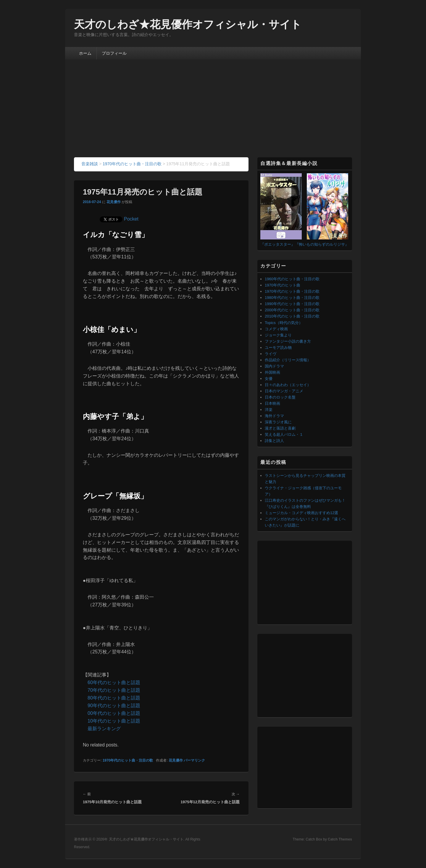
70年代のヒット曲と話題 (114, 690)
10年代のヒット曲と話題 (114, 721)
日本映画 (272, 403)
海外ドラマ (274, 416)
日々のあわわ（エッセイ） (288, 385)
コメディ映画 (276, 329)
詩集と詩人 (274, 441)
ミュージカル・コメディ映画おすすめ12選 (301, 513)
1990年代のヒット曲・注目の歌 (292, 304)
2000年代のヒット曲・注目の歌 (292, 310)
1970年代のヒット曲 (283, 285)
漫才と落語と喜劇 (280, 428)
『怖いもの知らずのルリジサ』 (322, 244)
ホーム (85, 53)
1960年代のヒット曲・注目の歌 (292, 279)
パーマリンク (194, 760)
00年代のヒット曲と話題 (114, 713)
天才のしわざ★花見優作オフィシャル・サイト (188, 24)
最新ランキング (104, 729)
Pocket (131, 219)
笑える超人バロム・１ (284, 434)
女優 (269, 379)
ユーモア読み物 (278, 348)
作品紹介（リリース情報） (288, 360)
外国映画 (272, 372)
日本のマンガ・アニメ (284, 391)
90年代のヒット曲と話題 (114, 706)
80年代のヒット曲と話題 (114, 698)
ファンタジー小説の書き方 (288, 341)
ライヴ (271, 354)
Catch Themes (340, 839)
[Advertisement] (213, 113)
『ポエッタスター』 (278, 244)
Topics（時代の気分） (284, 323)
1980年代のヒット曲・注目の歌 (292, 298)
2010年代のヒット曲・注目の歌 (292, 316)
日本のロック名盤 (280, 397)
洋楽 (269, 410)
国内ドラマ (274, 366)
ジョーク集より (278, 335)
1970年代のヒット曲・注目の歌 (128, 760)
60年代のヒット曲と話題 (114, 682)
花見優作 (114, 202)
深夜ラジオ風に (278, 422)
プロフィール (114, 53)
